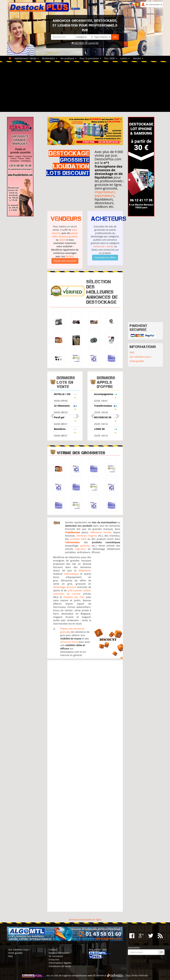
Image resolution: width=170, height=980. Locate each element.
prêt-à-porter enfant (79, 590)
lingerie (93, 536)
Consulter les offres (105, 257)
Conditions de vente (60, 966)
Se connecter (56, 956)
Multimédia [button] (50, 58)
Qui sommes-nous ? (141, 357)
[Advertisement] (85, 87)
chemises (81, 536)
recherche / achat (103, 246)
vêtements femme (101, 532)
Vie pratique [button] (68, 58)
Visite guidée (137, 361)
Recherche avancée (85, 43)
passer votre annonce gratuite (65, 235)
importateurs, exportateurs (105, 194)
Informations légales (60, 963)
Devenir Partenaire (59, 953)
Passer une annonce (65, 261)
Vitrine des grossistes (81, 453)
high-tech (81, 549)
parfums (85, 546)
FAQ (132, 352)
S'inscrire (54, 960)
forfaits (70, 256)
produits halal (78, 539)
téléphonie (85, 570)
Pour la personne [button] (90, 58)
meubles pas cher (74, 597)
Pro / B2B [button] (111, 58)
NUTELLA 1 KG (62, 394)
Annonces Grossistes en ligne (85, 920)
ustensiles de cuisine (67, 594)
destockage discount (65, 587)
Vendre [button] (138, 58)
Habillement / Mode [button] (26, 58)
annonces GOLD (69, 642)
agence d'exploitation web (78, 975)
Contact (53, 950)
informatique (71, 574)
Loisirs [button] (125, 58)
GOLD (62, 240)
